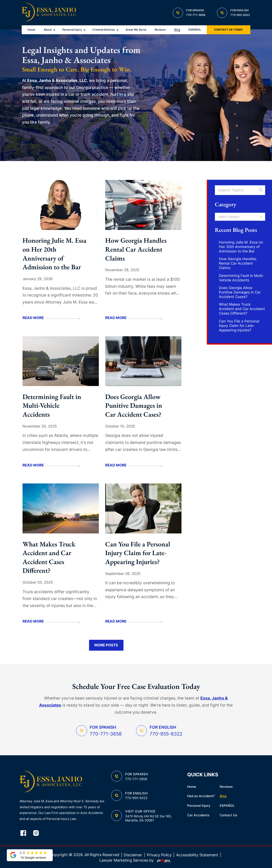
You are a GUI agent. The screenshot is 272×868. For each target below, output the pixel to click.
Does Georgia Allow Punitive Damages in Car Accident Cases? (134, 405)
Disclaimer (133, 855)
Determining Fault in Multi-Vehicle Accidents (52, 405)
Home (31, 30)
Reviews (160, 30)
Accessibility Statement (197, 855)
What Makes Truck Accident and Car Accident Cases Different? (49, 557)
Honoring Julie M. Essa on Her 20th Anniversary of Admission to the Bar (55, 254)
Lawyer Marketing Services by (136, 860)
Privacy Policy (159, 855)
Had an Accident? (201, 796)
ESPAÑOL (195, 30)
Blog (177, 30)
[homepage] (49, 13)
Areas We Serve (136, 30)
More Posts (106, 645)
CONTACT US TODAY (228, 30)
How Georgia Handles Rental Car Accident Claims (136, 249)
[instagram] (39, 833)
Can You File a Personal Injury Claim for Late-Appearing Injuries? (138, 553)
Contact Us (228, 815)
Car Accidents (198, 815)
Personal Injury (72, 30)
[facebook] (26, 833)
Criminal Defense (104, 30)
